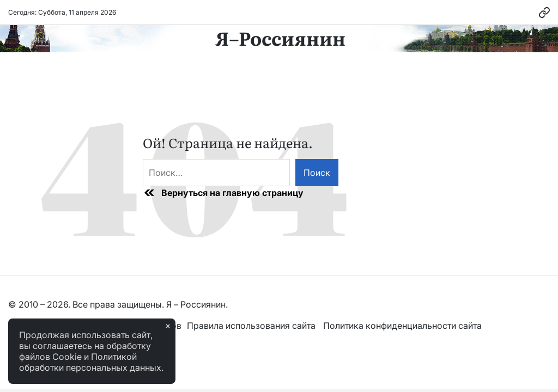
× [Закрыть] (168, 326)
